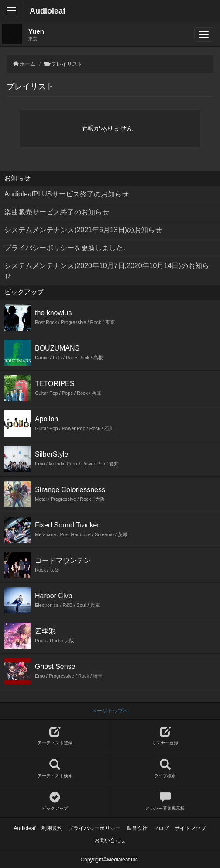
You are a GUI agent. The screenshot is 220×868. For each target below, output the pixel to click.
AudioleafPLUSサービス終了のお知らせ (67, 194)
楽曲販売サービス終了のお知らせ (57, 212)
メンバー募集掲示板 (165, 801)
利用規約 (52, 828)
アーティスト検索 (55, 769)
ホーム (27, 64)
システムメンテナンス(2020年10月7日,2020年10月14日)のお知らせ (107, 271)
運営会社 (137, 828)
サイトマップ (190, 828)
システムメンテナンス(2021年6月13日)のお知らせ (83, 230)
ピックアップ (55, 801)
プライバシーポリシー (94, 828)
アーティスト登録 (55, 736)
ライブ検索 (165, 769)
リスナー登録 (165, 736)
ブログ (161, 828)
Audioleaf (48, 11)
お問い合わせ (110, 840)
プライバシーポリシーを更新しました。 (67, 248)
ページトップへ (110, 711)
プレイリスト (67, 64)
